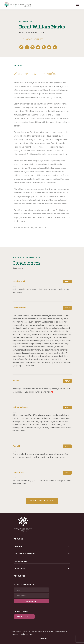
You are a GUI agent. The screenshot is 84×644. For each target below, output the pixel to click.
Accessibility (42, 639)
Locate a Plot (24, 617)
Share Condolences (31, 39)
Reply (67, 281)
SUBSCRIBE (31, 601)
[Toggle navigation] (77, 5)
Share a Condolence (42, 501)
